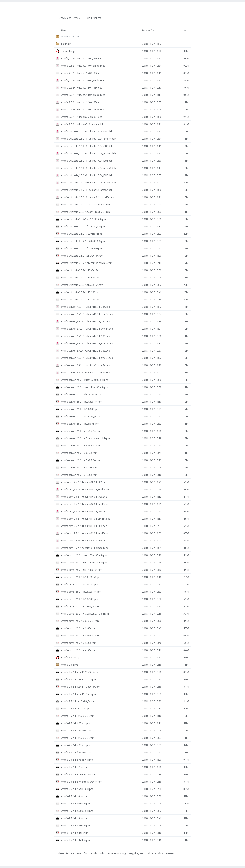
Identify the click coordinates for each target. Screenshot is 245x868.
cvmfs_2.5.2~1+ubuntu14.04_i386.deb (82, 88)
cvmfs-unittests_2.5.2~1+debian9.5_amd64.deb (87, 190)
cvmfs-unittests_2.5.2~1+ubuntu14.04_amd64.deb (88, 168)
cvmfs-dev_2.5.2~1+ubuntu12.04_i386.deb (84, 526)
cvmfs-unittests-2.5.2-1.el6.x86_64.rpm (82, 270)
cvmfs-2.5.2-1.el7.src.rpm (75, 767)
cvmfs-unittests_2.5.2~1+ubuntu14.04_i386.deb (87, 161)
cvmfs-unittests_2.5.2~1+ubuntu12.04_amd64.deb (88, 183)
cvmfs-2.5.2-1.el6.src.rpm (75, 796)
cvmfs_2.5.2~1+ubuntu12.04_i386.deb (82, 102)
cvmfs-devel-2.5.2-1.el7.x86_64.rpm (80, 606)
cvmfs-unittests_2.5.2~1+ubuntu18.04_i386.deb (87, 131)
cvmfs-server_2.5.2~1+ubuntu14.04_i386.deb (86, 336)
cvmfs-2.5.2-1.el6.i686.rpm (76, 804)
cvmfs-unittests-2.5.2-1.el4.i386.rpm (81, 299)
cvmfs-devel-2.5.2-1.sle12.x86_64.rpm (82, 570)
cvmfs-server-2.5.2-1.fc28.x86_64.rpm (82, 416)
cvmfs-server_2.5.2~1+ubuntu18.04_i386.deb (86, 307)
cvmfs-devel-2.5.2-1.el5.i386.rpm (79, 643)
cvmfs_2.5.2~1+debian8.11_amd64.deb (82, 124)
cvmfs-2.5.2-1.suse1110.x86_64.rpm (81, 687)
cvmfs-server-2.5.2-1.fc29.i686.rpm (80, 409)
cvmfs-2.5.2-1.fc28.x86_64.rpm (78, 738)
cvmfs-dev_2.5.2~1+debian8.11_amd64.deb (85, 548)
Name (64, 30)
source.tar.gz (68, 51)
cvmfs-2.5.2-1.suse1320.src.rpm (79, 679)
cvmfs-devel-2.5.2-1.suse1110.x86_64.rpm (84, 562)
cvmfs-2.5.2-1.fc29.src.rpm (76, 723)
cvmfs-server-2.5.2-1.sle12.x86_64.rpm (82, 394)
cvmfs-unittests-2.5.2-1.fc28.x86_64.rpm (83, 241)
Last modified (148, 30)
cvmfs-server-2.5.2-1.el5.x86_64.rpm (81, 460)
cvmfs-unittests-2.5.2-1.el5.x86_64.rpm (82, 285)
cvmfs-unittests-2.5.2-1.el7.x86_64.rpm (82, 256)
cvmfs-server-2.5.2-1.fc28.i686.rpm (80, 424)
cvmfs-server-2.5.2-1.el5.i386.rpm (79, 467)
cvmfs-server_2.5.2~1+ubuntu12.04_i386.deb (86, 351)
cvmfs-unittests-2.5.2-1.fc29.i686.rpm (81, 234)
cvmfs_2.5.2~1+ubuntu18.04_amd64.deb (83, 66)
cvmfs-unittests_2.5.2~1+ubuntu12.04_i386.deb (87, 175)
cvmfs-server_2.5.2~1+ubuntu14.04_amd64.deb (87, 343)
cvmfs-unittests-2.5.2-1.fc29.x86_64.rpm (83, 226)
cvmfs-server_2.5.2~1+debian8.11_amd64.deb (86, 372)
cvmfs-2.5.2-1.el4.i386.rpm (76, 840)
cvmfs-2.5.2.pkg (70, 665)
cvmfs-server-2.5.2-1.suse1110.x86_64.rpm (85, 387)
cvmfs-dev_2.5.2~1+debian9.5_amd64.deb (84, 541)
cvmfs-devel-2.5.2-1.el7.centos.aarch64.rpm (85, 614)
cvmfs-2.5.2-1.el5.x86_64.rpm (77, 811)
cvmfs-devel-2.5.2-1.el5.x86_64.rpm (80, 635)
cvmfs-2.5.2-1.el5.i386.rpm (76, 825)
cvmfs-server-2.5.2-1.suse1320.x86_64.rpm (85, 380)
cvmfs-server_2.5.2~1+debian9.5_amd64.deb (86, 365)
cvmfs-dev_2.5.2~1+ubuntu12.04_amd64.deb (86, 533)
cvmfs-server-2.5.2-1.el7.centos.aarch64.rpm (85, 438)
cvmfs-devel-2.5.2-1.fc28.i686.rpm (80, 599)
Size (185, 30)
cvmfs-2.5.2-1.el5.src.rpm (75, 818)
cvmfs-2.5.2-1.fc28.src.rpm (76, 745)
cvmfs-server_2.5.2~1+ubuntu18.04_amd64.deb (87, 314)
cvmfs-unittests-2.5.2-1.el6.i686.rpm (81, 278)
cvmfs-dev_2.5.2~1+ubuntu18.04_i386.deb (84, 482)
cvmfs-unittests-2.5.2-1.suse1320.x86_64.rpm (86, 204)
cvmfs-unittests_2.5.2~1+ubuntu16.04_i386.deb (87, 146)
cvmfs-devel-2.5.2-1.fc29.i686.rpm (80, 584)
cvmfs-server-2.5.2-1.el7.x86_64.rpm (81, 431)
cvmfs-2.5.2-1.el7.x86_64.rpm (77, 760)
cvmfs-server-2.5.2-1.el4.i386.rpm (79, 475)
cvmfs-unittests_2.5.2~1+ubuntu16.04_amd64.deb (88, 153)
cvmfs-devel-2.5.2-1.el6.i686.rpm (79, 628)
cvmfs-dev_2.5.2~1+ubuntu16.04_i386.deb (84, 497)
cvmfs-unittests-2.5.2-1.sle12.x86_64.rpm (84, 219)
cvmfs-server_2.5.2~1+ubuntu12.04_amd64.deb (87, 358)
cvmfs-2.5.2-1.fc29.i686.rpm (76, 730)
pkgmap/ (66, 44)
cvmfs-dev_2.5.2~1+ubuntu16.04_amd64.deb (86, 504)
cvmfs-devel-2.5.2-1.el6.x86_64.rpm (80, 621)
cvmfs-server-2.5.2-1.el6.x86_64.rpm (81, 446)
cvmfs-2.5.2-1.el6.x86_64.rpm (77, 789)
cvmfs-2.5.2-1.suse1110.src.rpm (79, 694)
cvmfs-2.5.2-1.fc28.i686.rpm (76, 752)
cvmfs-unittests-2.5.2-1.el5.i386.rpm (81, 292)
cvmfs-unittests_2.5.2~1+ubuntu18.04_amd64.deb (88, 139)
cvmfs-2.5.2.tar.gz (71, 657)
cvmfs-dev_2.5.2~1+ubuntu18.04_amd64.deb (86, 489)
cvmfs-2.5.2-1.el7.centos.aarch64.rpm (82, 782)
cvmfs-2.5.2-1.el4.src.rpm (75, 833)
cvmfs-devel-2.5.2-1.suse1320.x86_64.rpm (84, 555)
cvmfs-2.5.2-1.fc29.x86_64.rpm (78, 716)
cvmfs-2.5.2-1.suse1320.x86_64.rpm (81, 672)
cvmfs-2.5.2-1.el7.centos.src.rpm (79, 774)
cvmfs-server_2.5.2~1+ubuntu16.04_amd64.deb (87, 329)
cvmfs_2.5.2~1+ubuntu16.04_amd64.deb (83, 80)
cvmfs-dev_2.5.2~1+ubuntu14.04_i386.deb (84, 511)
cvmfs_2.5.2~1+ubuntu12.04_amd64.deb (83, 109)
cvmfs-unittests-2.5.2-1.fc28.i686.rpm (81, 248)
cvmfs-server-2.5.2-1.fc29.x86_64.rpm (82, 402)
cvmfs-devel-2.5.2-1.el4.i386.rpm (79, 650)
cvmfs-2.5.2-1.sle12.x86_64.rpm (78, 701)
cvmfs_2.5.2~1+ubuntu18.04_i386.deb (82, 58)
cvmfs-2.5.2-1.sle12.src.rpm (76, 709)
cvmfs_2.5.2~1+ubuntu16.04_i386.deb (82, 73)
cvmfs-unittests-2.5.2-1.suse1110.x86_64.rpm (86, 212)
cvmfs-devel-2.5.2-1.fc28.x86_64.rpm (81, 592)
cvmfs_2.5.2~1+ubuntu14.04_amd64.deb (83, 95)
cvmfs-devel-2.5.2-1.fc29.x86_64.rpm (81, 577)
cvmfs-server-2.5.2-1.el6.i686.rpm (79, 453)
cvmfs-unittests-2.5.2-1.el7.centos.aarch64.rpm (87, 263)
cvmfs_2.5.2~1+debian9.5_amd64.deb (82, 117)
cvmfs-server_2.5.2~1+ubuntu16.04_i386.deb (86, 321)
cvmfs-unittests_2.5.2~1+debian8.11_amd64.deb (88, 197)
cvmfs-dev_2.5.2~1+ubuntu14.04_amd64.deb (86, 519)
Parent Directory (70, 36)
